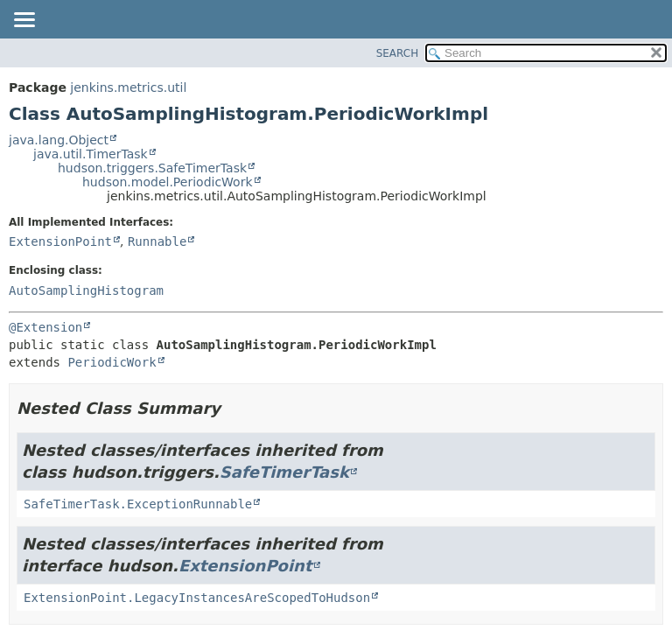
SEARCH (398, 53)
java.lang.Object (59, 140)
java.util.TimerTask (91, 154)
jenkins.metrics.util (128, 87)
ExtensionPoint (60, 241)
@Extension (45, 327)
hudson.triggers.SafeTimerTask (152, 168)
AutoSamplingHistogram (86, 290)
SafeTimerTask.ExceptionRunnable (138, 504)
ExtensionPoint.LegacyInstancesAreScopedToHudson (197, 598)
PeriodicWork (112, 362)
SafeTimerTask (284, 472)
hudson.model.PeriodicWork (168, 182)
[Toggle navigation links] (24, 21)
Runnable (157, 241)
